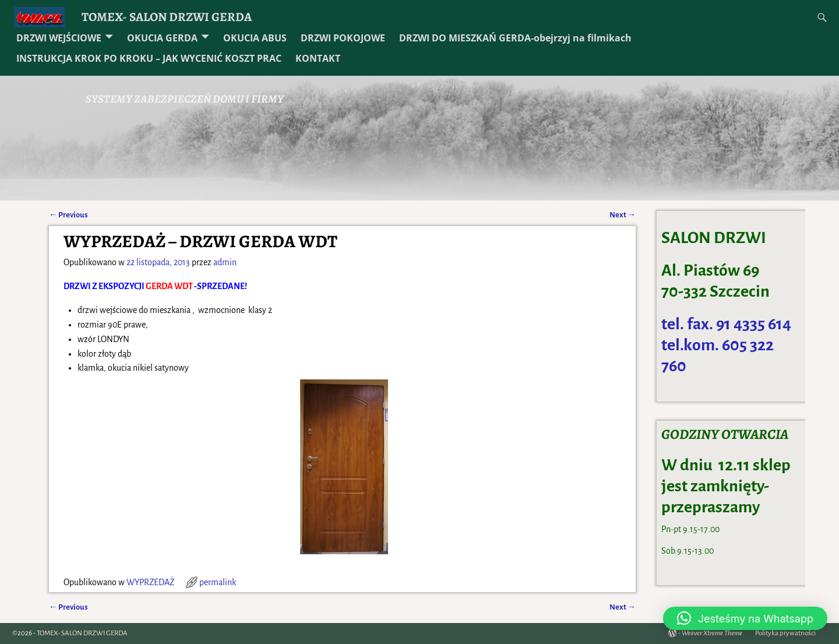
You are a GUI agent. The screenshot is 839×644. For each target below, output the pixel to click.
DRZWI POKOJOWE (343, 38)
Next (623, 215)
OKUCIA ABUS (255, 38)
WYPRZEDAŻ (150, 582)
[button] (745, 618)
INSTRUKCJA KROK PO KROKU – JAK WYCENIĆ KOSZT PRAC (149, 58)
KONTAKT (318, 58)
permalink (218, 582)
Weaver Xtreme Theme (712, 633)
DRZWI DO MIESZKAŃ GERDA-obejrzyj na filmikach (515, 38)
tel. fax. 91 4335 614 (726, 324)
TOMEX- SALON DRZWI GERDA (167, 17)
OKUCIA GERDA (162, 38)
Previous (68, 215)
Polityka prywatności (785, 633)
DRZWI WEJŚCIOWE (59, 38)
